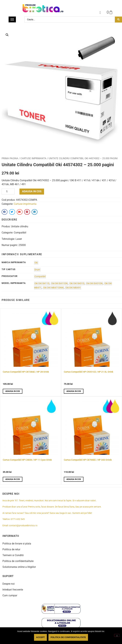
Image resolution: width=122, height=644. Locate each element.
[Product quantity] (8, 192)
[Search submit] (118, 20)
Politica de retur (11, 549)
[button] (7, 35)
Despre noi (9, 584)
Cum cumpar (10, 595)
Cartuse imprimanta (33, 158)
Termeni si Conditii (13, 555)
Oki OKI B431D (77, 283)
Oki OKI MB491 (73, 288)
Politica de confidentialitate (18, 561)
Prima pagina (10, 158)
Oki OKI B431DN (94, 283)
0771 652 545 (18, 519)
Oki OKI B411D (42, 283)
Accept (40, 637)
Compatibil (40, 277)
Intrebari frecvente (13, 590)
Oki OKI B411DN (59, 283)
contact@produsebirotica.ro (23, 526)
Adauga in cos (32, 191)
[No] (117, 635)
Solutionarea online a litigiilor (19, 567)
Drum (37, 270)
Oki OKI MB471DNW (53, 288)
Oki (36, 263)
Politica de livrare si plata (17, 544)
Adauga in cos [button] (13, 391)
